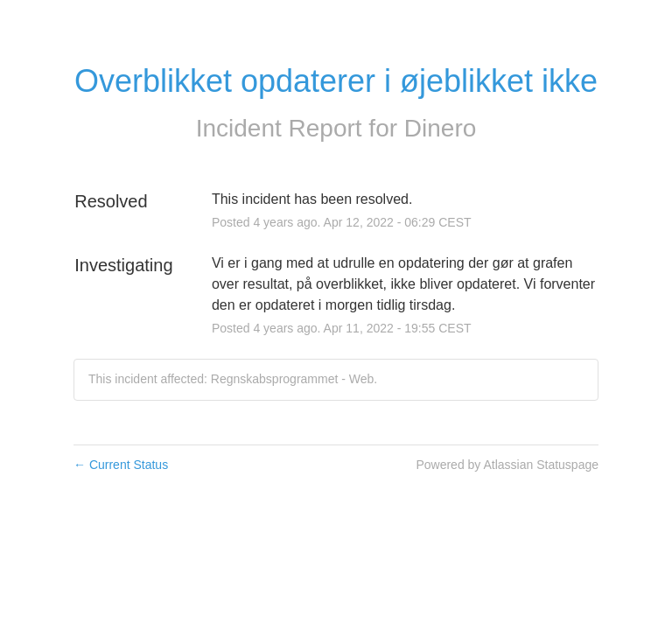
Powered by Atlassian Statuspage (507, 465)
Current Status (121, 465)
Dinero (440, 128)
